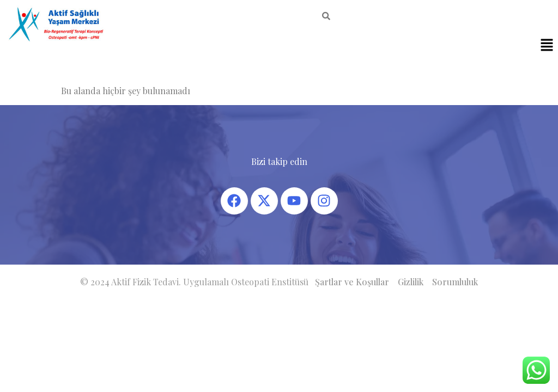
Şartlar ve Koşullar (352, 282)
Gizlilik (411, 282)
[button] (547, 46)
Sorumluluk (455, 282)
